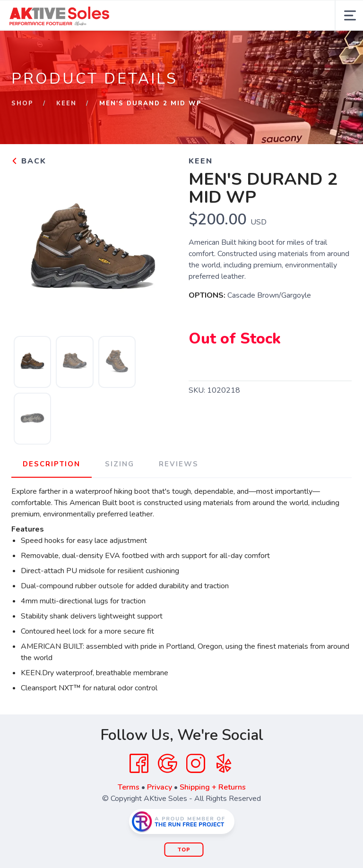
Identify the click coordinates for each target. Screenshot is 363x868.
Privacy (160, 787)
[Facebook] (139, 764)
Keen (66, 103)
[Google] (167, 764)
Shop (22, 103)
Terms (129, 787)
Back (29, 161)
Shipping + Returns (213, 787)
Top (184, 850)
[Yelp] (224, 764)
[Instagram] (196, 764)
